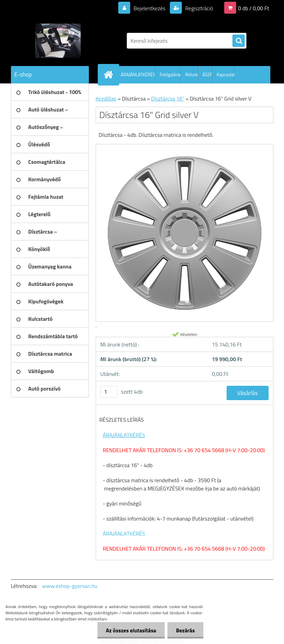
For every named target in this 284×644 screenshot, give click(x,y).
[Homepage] (110, 75)
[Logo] (58, 41)
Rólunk (192, 75)
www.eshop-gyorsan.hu (70, 586)
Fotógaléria (170, 75)
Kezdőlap (106, 98)
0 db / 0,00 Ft (254, 8)
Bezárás (185, 630)
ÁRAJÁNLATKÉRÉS (138, 75)
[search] (239, 41)
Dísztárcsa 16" (168, 98)
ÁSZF (208, 75)
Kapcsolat (226, 75)
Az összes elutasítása (131, 630)
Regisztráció (198, 8)
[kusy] (109, 392)
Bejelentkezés (149, 8)
